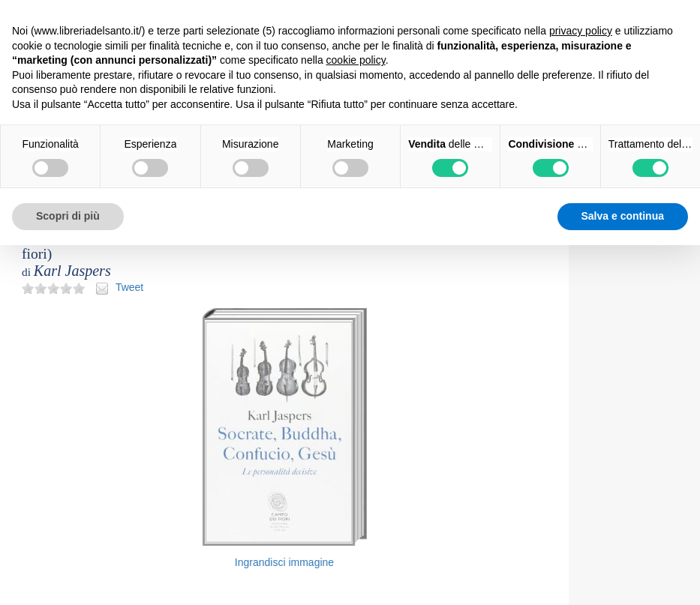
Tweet (129, 287)
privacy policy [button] (581, 31)
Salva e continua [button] (623, 216)
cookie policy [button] (356, 60)
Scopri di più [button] (68, 216)
